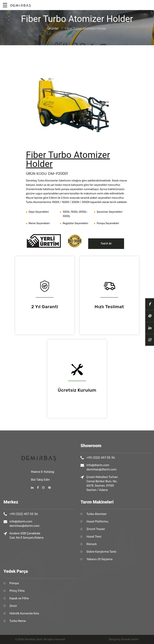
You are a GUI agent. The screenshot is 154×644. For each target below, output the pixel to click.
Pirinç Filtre (68, 591)
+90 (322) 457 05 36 (75, 514)
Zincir (64, 606)
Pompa (65, 583)
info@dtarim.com (72, 521)
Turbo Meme (69, 621)
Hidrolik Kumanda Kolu (75, 613)
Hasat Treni (145, 537)
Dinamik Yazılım (130, 639)
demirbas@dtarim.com (76, 526)
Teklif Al (106, 244)
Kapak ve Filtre (70, 598)
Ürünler (53, 29)
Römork (143, 544)
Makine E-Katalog (43, 435)
